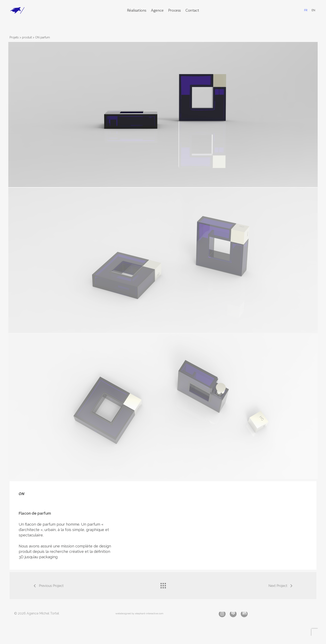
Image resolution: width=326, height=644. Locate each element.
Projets (14, 37)
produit (27, 37)
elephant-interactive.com (149, 613)
